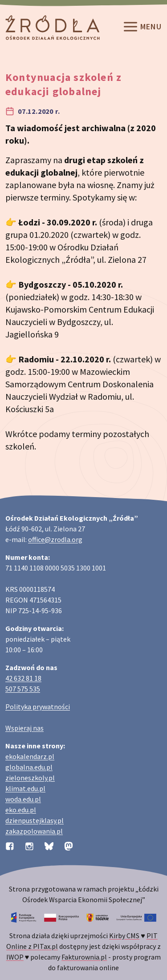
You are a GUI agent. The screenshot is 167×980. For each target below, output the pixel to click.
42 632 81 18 (23, 678)
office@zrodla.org (55, 539)
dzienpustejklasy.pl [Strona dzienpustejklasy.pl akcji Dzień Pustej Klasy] (35, 820)
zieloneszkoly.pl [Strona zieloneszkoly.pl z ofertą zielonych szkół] (30, 778)
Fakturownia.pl (84, 957)
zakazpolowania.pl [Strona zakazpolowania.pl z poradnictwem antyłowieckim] (34, 831)
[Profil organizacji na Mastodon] (69, 845)
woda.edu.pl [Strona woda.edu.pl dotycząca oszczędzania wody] (23, 799)
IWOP (15, 957)
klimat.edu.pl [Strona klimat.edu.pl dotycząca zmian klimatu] (25, 788)
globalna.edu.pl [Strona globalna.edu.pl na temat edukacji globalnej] (29, 767)
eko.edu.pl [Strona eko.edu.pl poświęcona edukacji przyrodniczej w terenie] (21, 810)
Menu (142, 28)
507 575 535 (23, 689)
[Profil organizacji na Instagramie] (29, 845)
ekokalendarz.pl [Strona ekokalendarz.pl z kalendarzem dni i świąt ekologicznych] (30, 756)
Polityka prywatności (38, 707)
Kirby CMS (124, 936)
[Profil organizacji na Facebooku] (10, 845)
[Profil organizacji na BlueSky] (49, 845)
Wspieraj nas (24, 728)
